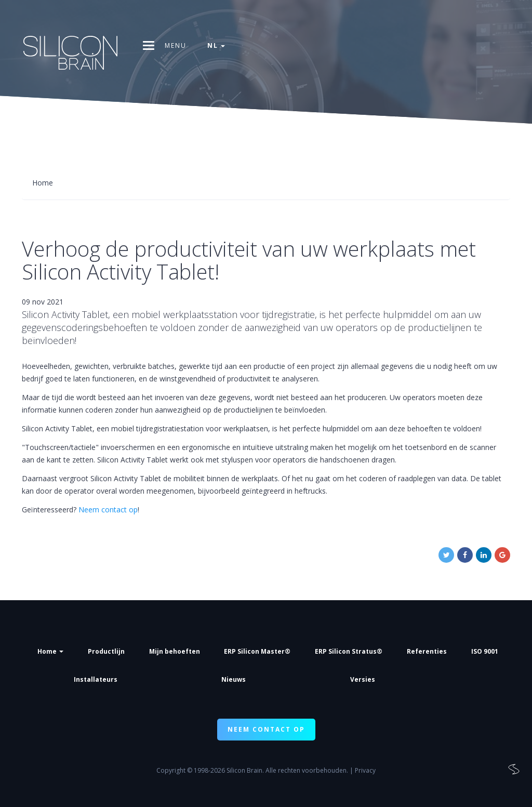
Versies (363, 679)
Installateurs (96, 679)
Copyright (171, 770)
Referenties (427, 651)
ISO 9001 (485, 651)
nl (216, 45)
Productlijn (106, 651)
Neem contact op (108, 510)
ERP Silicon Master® (257, 651)
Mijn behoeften (175, 651)
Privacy (365, 770)
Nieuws (234, 679)
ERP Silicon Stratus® (349, 651)
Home (50, 651)
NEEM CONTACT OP (266, 729)
